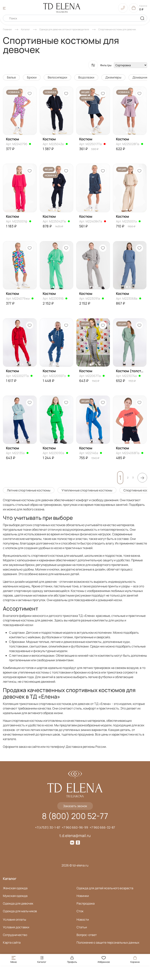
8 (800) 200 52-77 (75, 816)
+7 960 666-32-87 (102, 827)
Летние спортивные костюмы (29, 490)
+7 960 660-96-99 (75, 827)
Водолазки (86, 77)
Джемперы (113, 77)
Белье (11, 77)
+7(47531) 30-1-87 (48, 827)
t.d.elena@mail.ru (75, 836)
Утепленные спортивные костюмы (87, 490)
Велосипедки (57, 77)
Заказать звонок (75, 806)
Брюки (32, 77)
